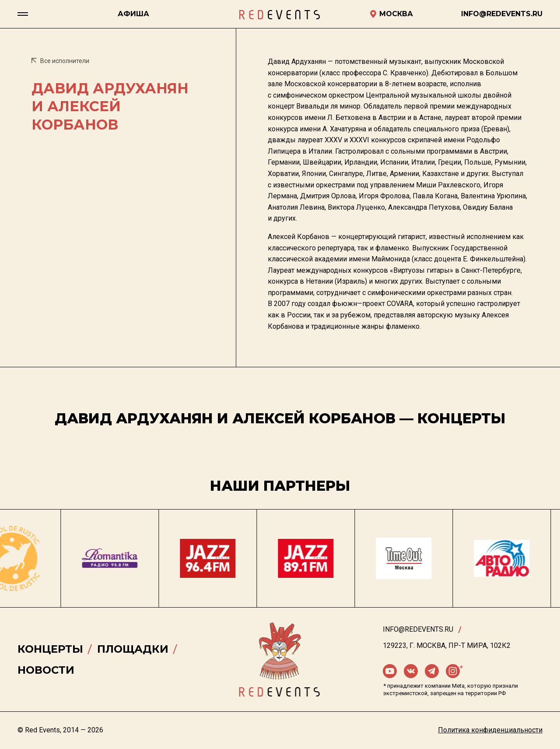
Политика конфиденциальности (490, 730)
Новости (46, 670)
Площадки (133, 649)
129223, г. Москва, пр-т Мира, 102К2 (447, 645)
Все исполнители (60, 61)
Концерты (50, 649)
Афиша (133, 14)
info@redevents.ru (418, 629)
